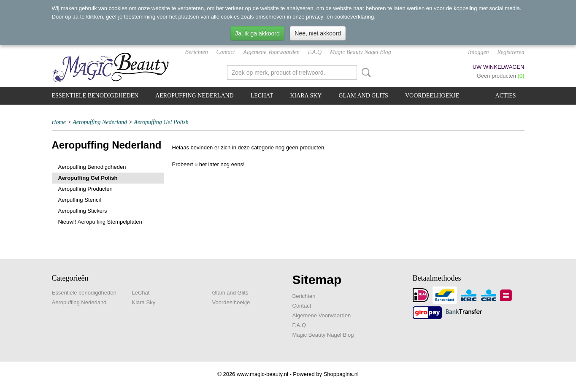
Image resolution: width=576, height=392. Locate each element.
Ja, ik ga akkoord (257, 33)
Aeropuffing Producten (85, 189)
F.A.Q (315, 52)
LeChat (262, 96)
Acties (506, 96)
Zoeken (365, 73)
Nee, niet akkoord (318, 33)
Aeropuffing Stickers (83, 211)
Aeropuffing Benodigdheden (92, 167)
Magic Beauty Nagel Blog (361, 52)
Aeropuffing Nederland (195, 96)
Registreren (511, 52)
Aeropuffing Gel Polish (161, 122)
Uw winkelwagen (499, 67)
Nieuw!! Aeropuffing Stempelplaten (100, 222)
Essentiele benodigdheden (95, 96)
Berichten (196, 52)
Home (59, 122)
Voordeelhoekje (432, 96)
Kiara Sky (306, 96)
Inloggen (479, 52)
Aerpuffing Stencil (80, 200)
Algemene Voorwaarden (271, 52)
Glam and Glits (363, 96)
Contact (225, 52)
